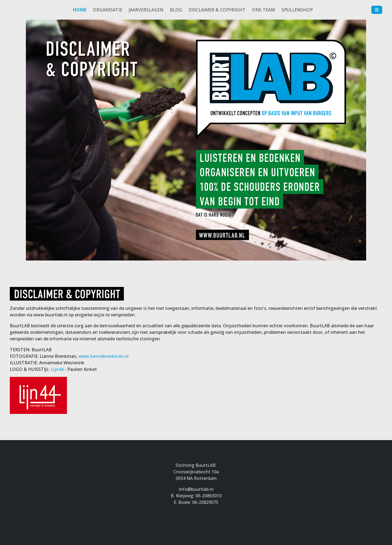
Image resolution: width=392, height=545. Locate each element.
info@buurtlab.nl (196, 489)
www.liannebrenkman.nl (103, 356)
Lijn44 (57, 369)
